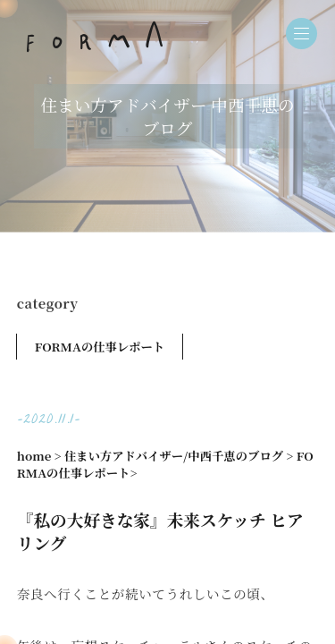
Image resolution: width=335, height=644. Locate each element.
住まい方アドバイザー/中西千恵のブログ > (179, 456)
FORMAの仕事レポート (100, 347)
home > (39, 456)
